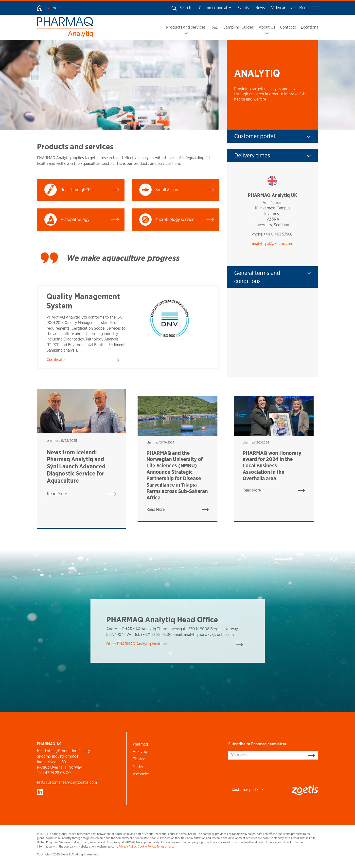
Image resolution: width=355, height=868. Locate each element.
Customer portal (213, 8)
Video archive (283, 8)
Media (138, 767)
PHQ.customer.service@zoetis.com (67, 782)
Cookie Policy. (147, 846)
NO (55, 8)
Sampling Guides (239, 27)
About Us (267, 27)
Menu (309, 8)
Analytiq (140, 752)
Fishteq (139, 759)
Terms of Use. (165, 846)
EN (47, 8)
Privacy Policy (127, 846)
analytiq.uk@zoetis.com (273, 244)
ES (63, 8)
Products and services (186, 27)
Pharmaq (140, 744)
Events (243, 8)
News (260, 8)
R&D (214, 27)
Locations (309, 27)
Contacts (288, 27)
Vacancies (141, 774)
